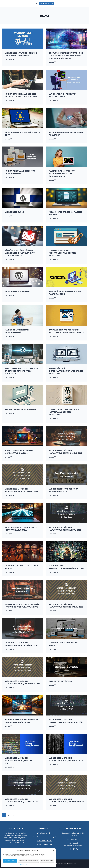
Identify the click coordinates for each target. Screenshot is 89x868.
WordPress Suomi (14, 212)
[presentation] (22, 39)
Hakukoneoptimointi (45, 845)
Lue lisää (9, 60)
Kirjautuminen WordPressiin (20, 409)
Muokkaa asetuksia (47, 861)
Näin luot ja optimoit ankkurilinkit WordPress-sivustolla (63, 253)
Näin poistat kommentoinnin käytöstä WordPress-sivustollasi (64, 412)
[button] (53, 851)
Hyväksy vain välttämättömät (28, 861)
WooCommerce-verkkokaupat (44, 837)
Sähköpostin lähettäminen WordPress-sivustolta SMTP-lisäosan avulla (20, 253)
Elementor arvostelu (60, 681)
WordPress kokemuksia (18, 291)
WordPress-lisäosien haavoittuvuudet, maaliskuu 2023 (20, 761)
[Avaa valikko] (36, 3)
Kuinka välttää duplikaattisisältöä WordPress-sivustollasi (66, 371)
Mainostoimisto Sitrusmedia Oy (66, 864)
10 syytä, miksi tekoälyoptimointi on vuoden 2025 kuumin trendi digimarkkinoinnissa (66, 56)
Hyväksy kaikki (10, 861)
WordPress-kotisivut (45, 833)
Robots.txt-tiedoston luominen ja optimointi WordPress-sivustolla (21, 371)
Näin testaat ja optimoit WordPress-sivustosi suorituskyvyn (62, 174)
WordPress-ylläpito (44, 841)
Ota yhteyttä (47, 3)
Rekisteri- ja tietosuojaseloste (28, 865)
